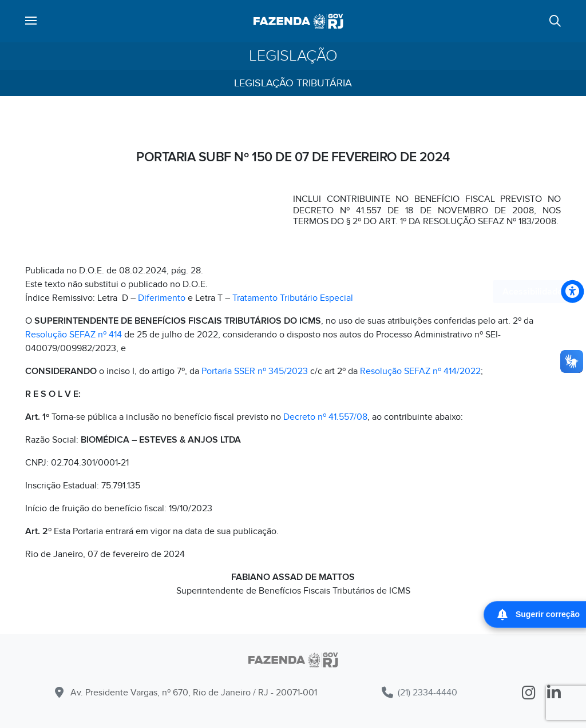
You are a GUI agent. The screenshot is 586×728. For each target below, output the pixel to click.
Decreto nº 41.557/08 (325, 417)
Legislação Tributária (293, 83)
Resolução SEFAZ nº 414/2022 (420, 371)
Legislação (293, 56)
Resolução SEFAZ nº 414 (74, 335)
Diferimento (162, 298)
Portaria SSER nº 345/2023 (255, 371)
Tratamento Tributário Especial (293, 298)
